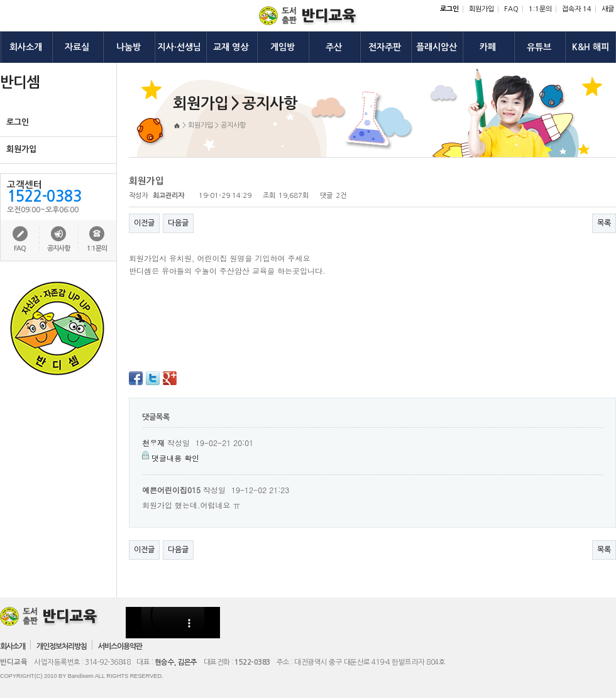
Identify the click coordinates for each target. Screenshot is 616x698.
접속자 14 (577, 9)
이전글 (144, 223)
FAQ (511, 9)
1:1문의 (540, 9)
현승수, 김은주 (176, 662)
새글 (608, 9)
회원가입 (481, 9)
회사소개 (13, 646)
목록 (604, 223)
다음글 (178, 223)
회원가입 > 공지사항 (217, 125)
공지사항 (58, 248)
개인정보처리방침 (62, 646)
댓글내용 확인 (175, 458)
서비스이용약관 (120, 646)
